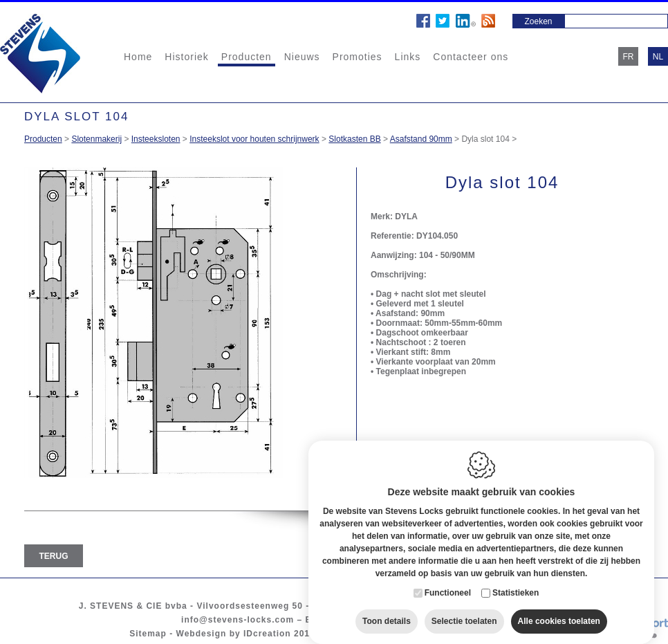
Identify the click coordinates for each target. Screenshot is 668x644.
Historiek (186, 57)
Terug (54, 556)
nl (658, 57)
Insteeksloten (156, 139)
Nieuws (302, 57)
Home (138, 57)
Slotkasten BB (354, 139)
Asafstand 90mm (421, 139)
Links (408, 57)
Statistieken (516, 585)
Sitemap (148, 634)
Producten (247, 57)
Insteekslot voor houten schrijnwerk (254, 139)
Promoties (358, 57)
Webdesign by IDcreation (234, 634)
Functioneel (448, 585)
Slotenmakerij (96, 139)
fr (629, 57)
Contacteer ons (471, 57)
